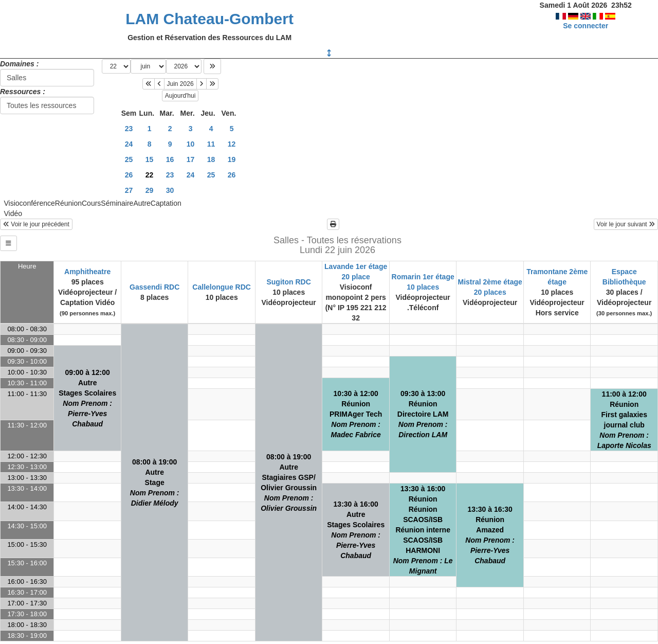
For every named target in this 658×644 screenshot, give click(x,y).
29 (150, 190)
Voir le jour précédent (36, 224)
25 (129, 159)
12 (232, 144)
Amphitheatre (87, 272)
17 (191, 159)
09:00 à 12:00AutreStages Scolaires (87, 398)
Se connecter (586, 26)
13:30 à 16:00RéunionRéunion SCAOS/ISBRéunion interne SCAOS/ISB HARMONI (423, 530)
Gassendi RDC (154, 287)
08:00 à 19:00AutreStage (155, 482)
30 (170, 190)
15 (150, 159)
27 (129, 190)
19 (232, 159)
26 (129, 175)
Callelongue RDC (222, 287)
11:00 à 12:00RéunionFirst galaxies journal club (624, 420)
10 (191, 144)
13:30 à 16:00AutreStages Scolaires (356, 530)
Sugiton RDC (288, 282)
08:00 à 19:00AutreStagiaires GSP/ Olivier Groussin (289, 482)
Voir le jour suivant (626, 224)
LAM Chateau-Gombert (209, 19)
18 (211, 159)
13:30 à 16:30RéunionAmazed (490, 535)
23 (129, 129)
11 (211, 144)
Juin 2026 (180, 84)
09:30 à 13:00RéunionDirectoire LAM (423, 414)
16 (170, 159)
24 (129, 144)
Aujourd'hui (180, 96)
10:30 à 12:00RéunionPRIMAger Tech (356, 414)
